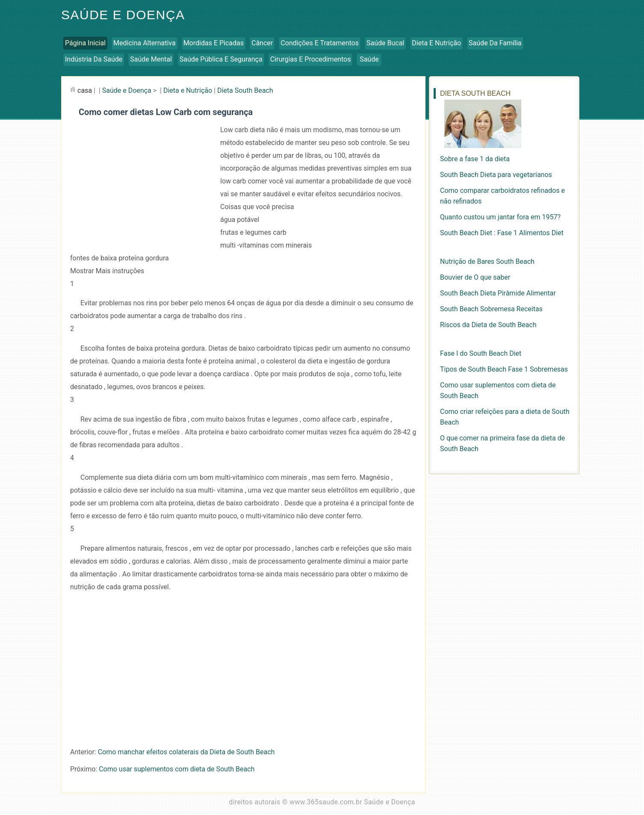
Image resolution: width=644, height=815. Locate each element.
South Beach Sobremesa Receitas (491, 309)
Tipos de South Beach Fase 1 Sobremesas (504, 369)
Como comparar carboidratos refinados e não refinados (502, 196)
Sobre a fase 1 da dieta (475, 159)
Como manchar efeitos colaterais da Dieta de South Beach (186, 752)
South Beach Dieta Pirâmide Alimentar (498, 293)
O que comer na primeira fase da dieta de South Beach (502, 443)
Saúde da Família (495, 43)
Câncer (262, 43)
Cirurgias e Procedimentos (311, 59)
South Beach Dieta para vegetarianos (496, 175)
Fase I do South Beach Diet (481, 353)
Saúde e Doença (123, 15)
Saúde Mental (151, 59)
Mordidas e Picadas (214, 43)
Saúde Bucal (385, 43)
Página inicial (85, 43)
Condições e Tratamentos (320, 43)
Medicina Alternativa (145, 43)
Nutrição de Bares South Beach (487, 261)
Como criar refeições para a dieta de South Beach (505, 417)
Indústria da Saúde (94, 59)
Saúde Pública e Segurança (221, 59)
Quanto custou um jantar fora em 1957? (500, 217)
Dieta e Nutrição (436, 43)
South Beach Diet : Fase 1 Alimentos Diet (502, 233)
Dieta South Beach (245, 90)
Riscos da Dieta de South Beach (488, 325)
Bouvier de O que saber (475, 277)
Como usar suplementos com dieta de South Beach (177, 769)
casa (85, 90)
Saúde (369, 59)
